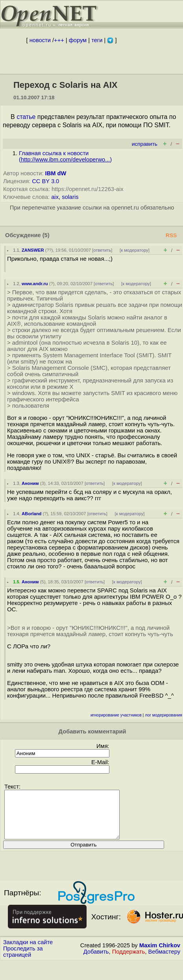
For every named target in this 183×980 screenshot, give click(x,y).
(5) (46, 235)
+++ (59, 40)
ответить (102, 250)
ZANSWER (33, 250)
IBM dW (56, 173)
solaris (70, 197)
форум (78, 40)
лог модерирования (164, 715)
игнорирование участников (116, 715)
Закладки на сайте (28, 952)
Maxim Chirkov (160, 955)
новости (40, 40)
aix (55, 197)
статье (26, 117)
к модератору (135, 250)
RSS (171, 235)
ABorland (31, 514)
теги (97, 40)
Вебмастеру (164, 961)
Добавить (96, 961)
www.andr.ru (35, 284)
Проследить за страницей (23, 961)
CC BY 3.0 (45, 181)
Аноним (30, 483)
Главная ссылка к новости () (65, 156)
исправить (145, 144)
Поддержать (129, 961)
